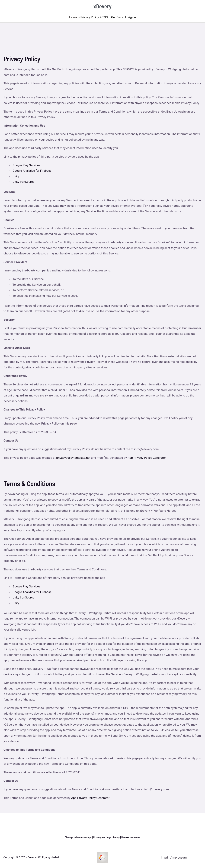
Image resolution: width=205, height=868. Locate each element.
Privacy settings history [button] (107, 837)
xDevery (103, 6)
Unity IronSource (23, 182)
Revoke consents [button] (132, 837)
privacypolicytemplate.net (74, 458)
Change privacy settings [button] (77, 837)
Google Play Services (26, 165)
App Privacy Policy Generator (147, 458)
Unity (16, 176)
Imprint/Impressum (174, 857)
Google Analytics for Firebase (32, 171)
